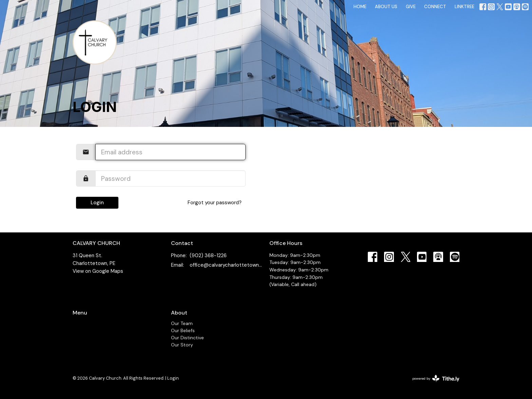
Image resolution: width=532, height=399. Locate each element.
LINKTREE (464, 7)
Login (97, 203)
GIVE (411, 7)
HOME (360, 7)
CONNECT (435, 7)
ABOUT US (386, 7)
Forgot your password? (215, 203)
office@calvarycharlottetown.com (226, 265)
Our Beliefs (183, 330)
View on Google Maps (98, 271)
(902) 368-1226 (208, 255)
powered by (436, 378)
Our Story (182, 345)
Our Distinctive (187, 338)
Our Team (182, 323)
